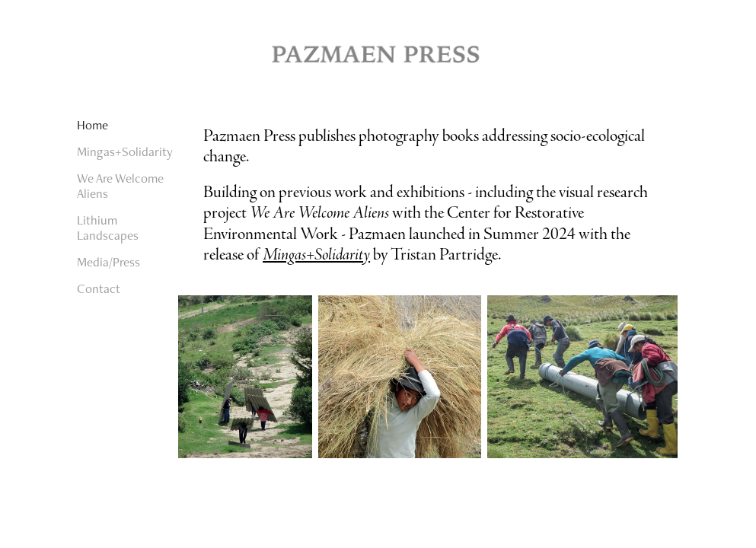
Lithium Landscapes (108, 228)
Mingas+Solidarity (125, 151)
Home (93, 125)
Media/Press (108, 262)
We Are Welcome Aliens (120, 186)
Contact (99, 288)
